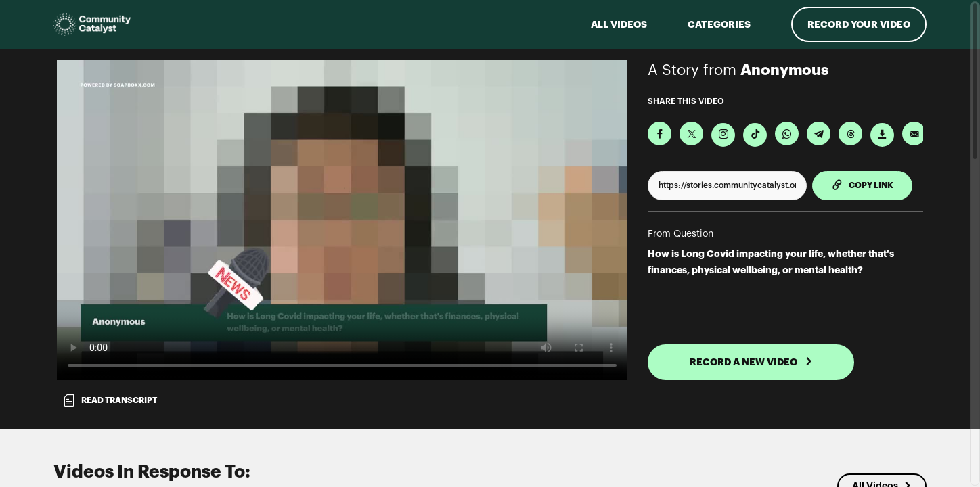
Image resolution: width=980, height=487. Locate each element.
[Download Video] (882, 135)
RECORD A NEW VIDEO (751, 362)
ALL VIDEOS (619, 24)
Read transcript (110, 400)
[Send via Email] (914, 134)
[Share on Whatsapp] (787, 134)
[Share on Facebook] (660, 134)
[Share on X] (691, 134)
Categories (719, 24)
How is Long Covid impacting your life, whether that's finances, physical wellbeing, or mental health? (771, 262)
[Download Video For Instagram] (723, 135)
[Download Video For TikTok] (755, 135)
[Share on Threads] (850, 134)
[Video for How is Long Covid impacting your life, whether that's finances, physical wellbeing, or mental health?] (342, 220)
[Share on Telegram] (819, 134)
